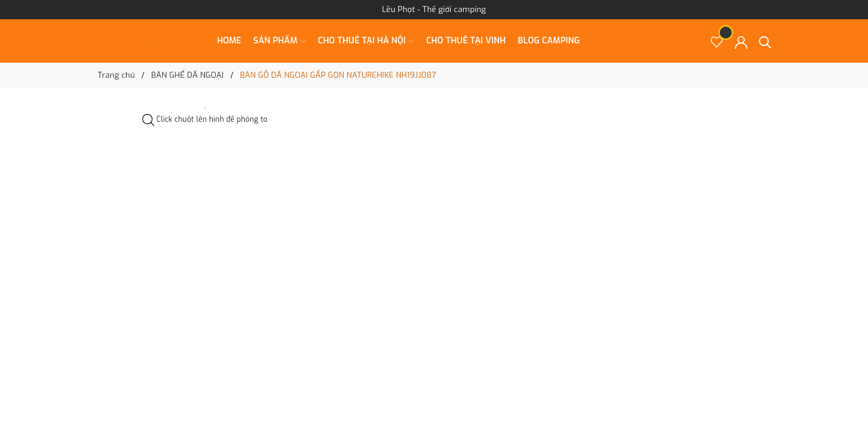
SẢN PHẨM (279, 41)
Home (229, 41)
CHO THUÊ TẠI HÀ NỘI (366, 41)
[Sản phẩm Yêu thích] (717, 41)
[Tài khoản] (741, 41)
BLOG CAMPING (549, 41)
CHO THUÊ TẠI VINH (466, 41)
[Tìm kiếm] (765, 41)
